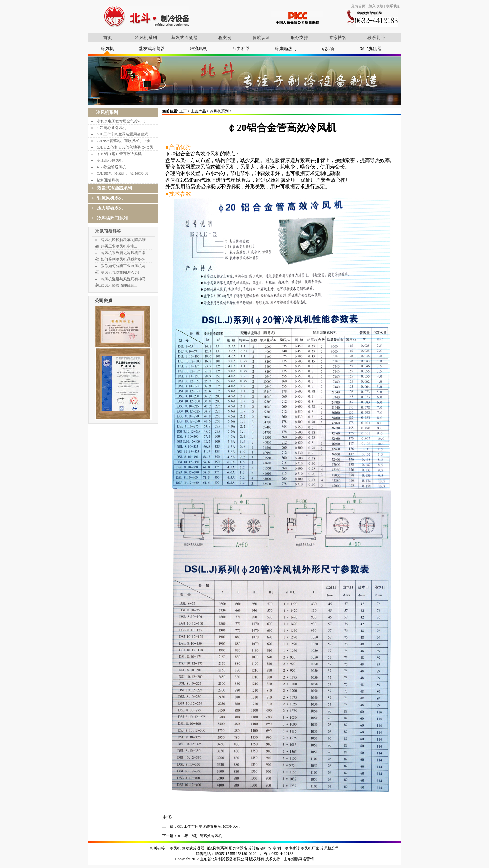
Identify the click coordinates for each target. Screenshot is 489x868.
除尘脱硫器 (370, 49)
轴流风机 (199, 49)
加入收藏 (376, 6)
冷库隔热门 (286, 49)
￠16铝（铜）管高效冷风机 (119, 154)
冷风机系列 (146, 38)
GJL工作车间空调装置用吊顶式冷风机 (208, 826)
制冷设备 (252, 848)
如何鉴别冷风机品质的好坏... (125, 259)
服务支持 (299, 38)
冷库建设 (292, 848)
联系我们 (393, 6)
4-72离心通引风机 (111, 128)
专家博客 (338, 38)
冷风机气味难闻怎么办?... (122, 272)
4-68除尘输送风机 (111, 167)
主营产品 (198, 111)
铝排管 (328, 49)
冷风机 (107, 49)
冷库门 (278, 848)
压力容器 (241, 49)
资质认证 (261, 38)
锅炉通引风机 (108, 180)
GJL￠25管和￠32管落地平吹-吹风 (125, 147)
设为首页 (358, 6)
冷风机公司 (330, 848)
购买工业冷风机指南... (119, 246)
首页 (108, 38)
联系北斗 (376, 38)
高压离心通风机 (110, 160)
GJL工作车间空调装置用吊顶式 (122, 134)
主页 (183, 111)
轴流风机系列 (216, 848)
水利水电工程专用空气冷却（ (121, 121)
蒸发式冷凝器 (184, 38)
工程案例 (223, 38)
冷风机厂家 (310, 848)
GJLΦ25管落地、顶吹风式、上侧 (124, 141)
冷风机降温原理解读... (119, 286)
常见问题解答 (108, 231)
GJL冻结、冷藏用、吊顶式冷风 (122, 174)
